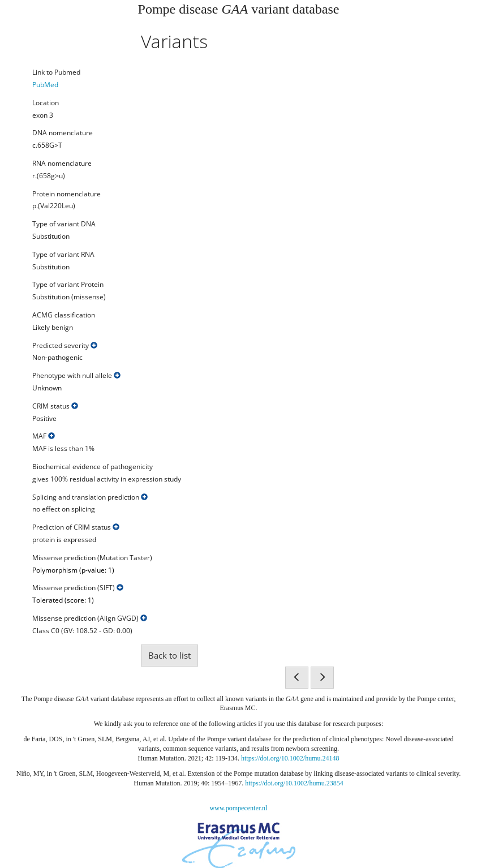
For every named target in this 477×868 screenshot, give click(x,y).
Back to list (169, 655)
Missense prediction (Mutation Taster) (92, 558)
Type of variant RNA (63, 255)
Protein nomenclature (66, 194)
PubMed (45, 85)
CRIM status (55, 406)
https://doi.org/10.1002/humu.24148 (290, 758)
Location (46, 103)
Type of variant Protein (68, 285)
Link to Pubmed (56, 72)
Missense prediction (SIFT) (78, 588)
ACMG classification (64, 315)
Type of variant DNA (64, 224)
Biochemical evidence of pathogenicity (93, 467)
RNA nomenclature (62, 164)
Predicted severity (65, 346)
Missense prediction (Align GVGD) (90, 618)
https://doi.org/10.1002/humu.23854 (294, 783)
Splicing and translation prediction (90, 497)
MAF (44, 436)
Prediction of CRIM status (76, 527)
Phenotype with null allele (76, 376)
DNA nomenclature (63, 133)
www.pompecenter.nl (239, 808)
